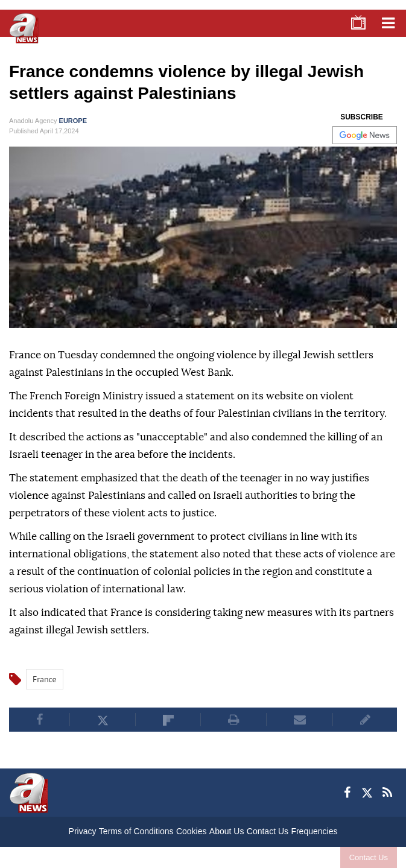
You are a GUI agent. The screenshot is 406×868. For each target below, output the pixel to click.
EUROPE (73, 121)
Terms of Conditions (136, 831)
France (45, 679)
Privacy (83, 831)
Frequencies (314, 831)
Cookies (192, 831)
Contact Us (369, 857)
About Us (227, 831)
